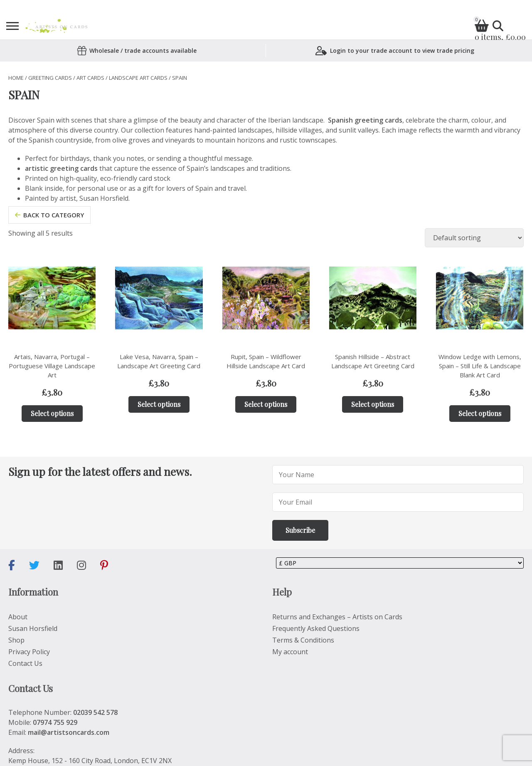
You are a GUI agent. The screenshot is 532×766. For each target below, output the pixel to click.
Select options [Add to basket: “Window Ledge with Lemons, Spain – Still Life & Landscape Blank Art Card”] (480, 413)
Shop (16, 640)
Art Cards (90, 78)
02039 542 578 (95, 712)
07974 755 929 (55, 722)
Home (16, 78)
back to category (49, 215)
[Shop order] (474, 238)
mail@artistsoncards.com (69, 732)
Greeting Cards (50, 78)
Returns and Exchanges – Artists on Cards (337, 617)
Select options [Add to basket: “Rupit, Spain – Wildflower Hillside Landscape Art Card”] (266, 404)
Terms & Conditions (303, 640)
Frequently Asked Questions (316, 628)
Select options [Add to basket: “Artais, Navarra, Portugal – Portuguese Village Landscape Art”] (52, 413)
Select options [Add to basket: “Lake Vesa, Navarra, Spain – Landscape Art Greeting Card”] (159, 404)
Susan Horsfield (33, 628)
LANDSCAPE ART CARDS (138, 78)
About (18, 617)
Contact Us (25, 663)
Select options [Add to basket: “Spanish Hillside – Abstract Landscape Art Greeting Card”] (373, 404)
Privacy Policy (29, 652)
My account (290, 652)
